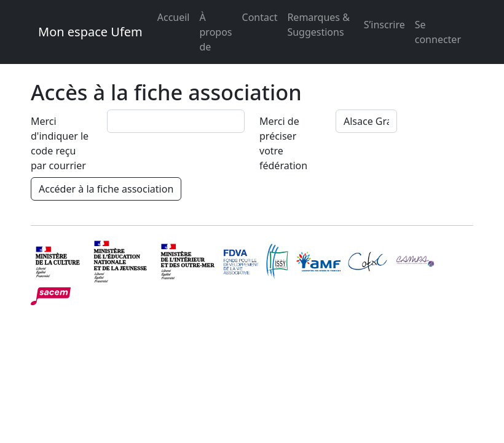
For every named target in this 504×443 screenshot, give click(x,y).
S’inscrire (384, 25)
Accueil (174, 17)
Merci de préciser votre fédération (283, 143)
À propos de (216, 32)
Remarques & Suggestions (318, 25)
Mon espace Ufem (90, 32)
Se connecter (438, 32)
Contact (260, 17)
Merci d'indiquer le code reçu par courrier (60, 143)
